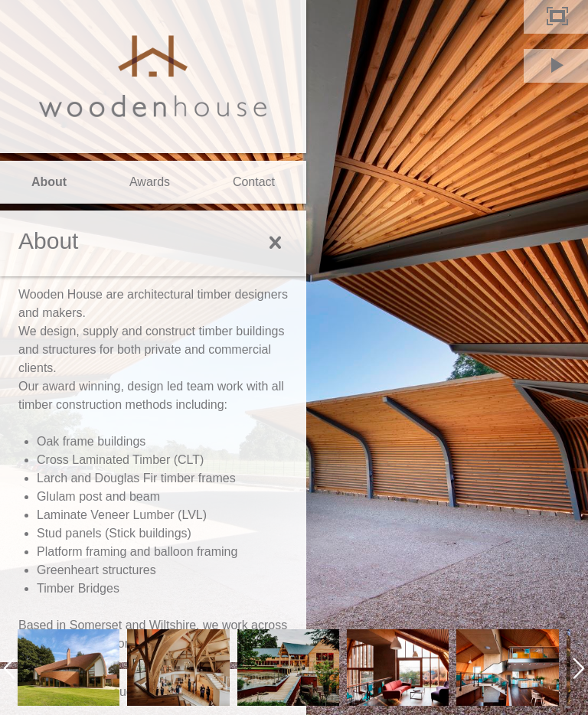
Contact (254, 182)
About (49, 182)
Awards (150, 182)
